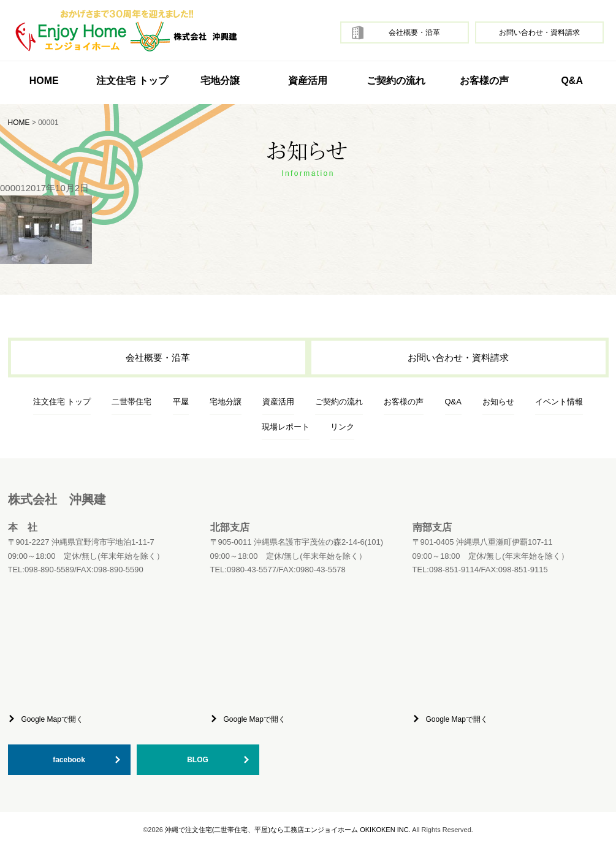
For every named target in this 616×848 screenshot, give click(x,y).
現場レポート (286, 427)
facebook (69, 760)
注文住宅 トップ (62, 402)
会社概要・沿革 (414, 32)
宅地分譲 (220, 81)
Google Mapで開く (52, 719)
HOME (44, 81)
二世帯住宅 (131, 402)
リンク (342, 427)
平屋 (181, 402)
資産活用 (308, 81)
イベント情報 (559, 402)
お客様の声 (484, 81)
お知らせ (498, 402)
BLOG (198, 760)
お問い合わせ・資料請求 (539, 32)
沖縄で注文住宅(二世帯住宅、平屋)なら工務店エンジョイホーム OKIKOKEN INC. (288, 830)
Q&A (572, 81)
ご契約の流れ (396, 81)
